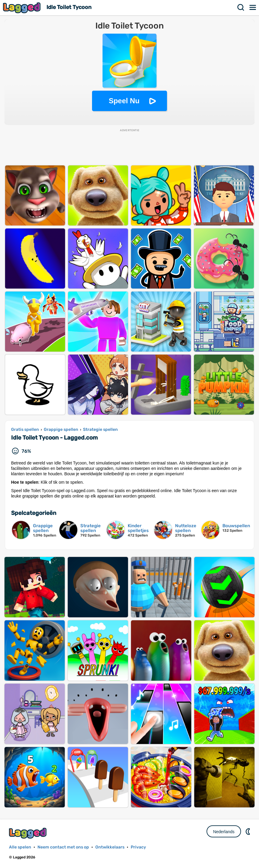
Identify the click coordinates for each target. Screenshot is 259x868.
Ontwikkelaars (110, 847)
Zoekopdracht (241, 8)
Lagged (22, 8)
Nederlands (224, 832)
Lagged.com (28, 833)
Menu (253, 8)
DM (249, 831)
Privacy (138, 847)
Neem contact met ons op (63, 847)
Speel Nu (124, 101)
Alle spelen (20, 847)
